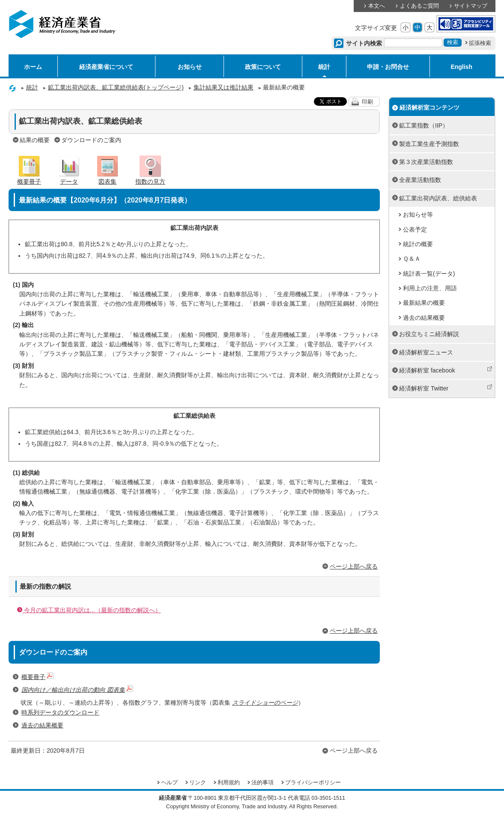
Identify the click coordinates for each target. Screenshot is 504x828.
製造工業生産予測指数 (429, 144)
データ (69, 178)
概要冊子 (29, 178)
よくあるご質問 (419, 6)
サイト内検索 (364, 43)
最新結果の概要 (424, 303)
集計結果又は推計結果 (224, 87)
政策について (263, 67)
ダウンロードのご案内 (91, 140)
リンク (198, 783)
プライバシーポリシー (313, 783)
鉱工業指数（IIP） (424, 125)
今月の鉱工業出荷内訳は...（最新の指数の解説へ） (89, 610)
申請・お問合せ (388, 67)
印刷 (367, 102)
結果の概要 (35, 140)
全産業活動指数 (420, 180)
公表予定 (415, 229)
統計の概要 (418, 244)
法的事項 (262, 783)
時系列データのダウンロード (60, 712)
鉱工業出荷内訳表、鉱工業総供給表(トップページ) (116, 87)
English (461, 67)
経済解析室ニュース (426, 352)
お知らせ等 (418, 214)
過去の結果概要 (42, 725)
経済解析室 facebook (446, 370)
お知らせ (190, 67)
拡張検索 (480, 43)
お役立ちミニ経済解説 (429, 334)
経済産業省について (106, 67)
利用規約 (229, 783)
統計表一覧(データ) (429, 274)
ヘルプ (169, 783)
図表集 (107, 178)
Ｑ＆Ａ (412, 259)
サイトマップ (471, 6)
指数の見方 (150, 178)
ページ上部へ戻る (354, 566)
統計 (324, 67)
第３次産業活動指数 (426, 162)
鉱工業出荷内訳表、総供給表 (438, 198)
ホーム (33, 67)
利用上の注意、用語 (430, 288)
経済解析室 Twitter (446, 388)
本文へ (377, 6)
